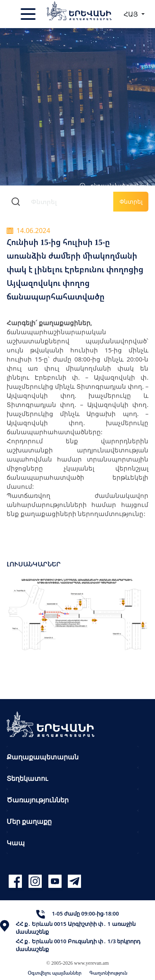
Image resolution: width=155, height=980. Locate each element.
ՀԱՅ (132, 14)
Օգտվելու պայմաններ (55, 973)
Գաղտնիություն (108, 973)
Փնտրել (131, 201)
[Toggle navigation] (29, 14)
